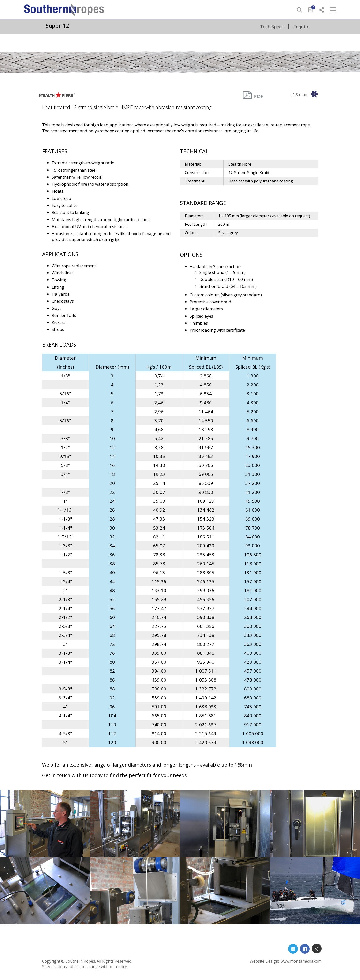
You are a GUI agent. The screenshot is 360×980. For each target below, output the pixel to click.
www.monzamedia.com (301, 961)
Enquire (301, 27)
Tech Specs (272, 27)
